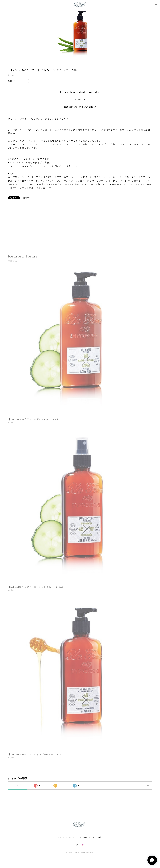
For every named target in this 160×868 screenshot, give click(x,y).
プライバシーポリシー (67, 837)
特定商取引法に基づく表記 (91, 837)
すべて (18, 785)
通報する (27, 198)
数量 (10, 81)
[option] (80, 34)
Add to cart (80, 100)
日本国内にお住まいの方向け (80, 107)
